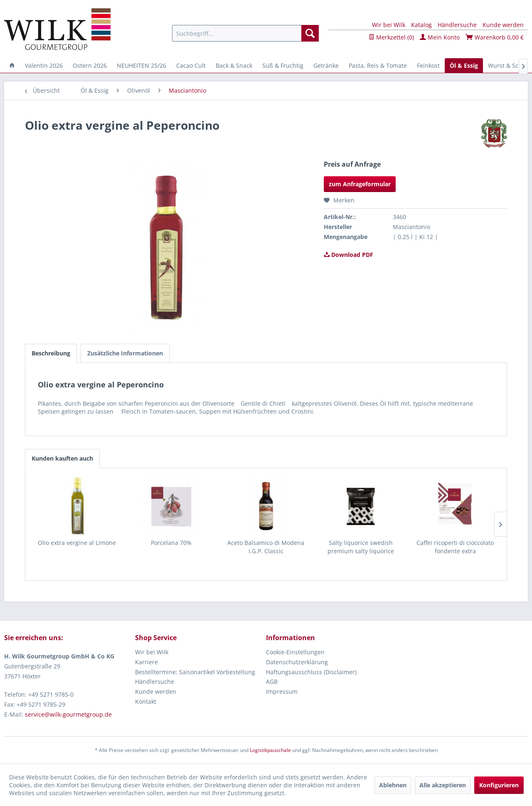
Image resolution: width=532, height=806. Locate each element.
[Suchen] (310, 33)
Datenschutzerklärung (297, 662)
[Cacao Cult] (191, 65)
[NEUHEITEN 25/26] (142, 65)
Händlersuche (457, 25)
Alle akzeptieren (443, 785)
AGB (272, 682)
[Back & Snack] (234, 65)
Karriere (147, 662)
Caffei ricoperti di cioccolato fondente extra (455, 547)
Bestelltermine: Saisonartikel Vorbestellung (195, 672)
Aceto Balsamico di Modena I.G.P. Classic (266, 547)
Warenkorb (495, 37)
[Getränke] (326, 65)
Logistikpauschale (270, 750)
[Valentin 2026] (44, 65)
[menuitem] (245, 33)
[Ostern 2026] (90, 65)
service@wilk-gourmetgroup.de (68, 714)
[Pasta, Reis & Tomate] (378, 65)
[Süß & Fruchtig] (283, 65)
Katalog (421, 25)
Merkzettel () (391, 37)
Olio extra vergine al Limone (77, 543)
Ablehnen (393, 785)
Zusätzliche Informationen (125, 353)
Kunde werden (503, 25)
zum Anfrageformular (360, 184)
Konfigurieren (499, 785)
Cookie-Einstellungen (295, 652)
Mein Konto (440, 37)
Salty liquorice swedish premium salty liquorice (361, 547)
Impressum (282, 691)
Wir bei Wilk (389, 25)
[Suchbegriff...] (245, 33)
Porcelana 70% (171, 543)
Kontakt (146, 701)
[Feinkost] (428, 65)
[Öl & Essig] (464, 65)
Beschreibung (51, 353)
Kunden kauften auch (62, 458)
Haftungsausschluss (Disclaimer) (311, 672)
